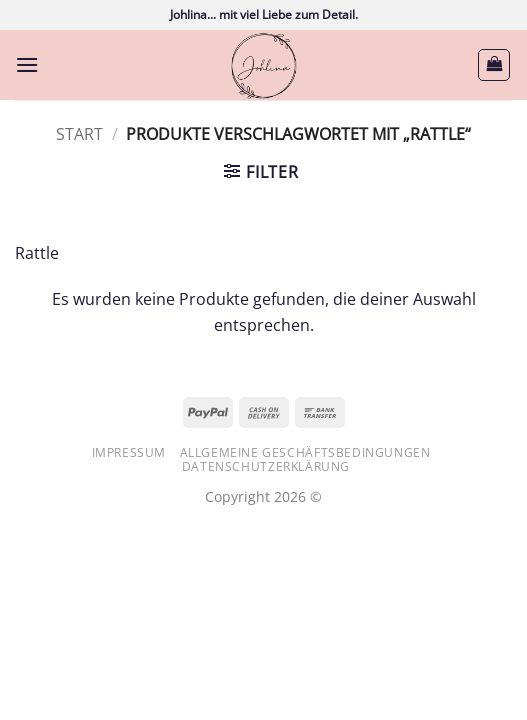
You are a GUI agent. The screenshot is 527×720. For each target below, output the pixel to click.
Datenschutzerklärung (266, 466)
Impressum (129, 452)
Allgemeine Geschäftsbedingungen (305, 452)
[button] (27, 64)
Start (79, 134)
